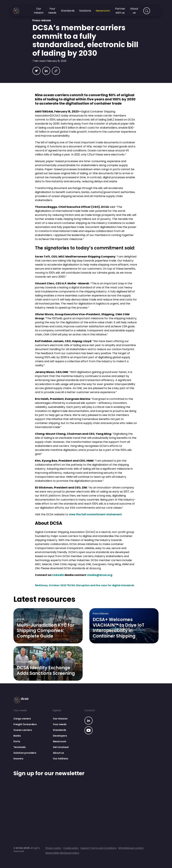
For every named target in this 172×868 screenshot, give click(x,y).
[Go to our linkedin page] (89, 721)
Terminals (20, 747)
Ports (17, 741)
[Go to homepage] (20, 11)
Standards (60, 730)
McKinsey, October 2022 (51, 585)
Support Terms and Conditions (98, 848)
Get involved (61, 747)
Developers (60, 736)
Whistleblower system (131, 848)
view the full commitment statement (95, 514)
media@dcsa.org (100, 575)
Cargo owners (22, 719)
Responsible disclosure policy (62, 853)
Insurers (18, 759)
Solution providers (25, 753)
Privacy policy (53, 848)
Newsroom (60, 741)
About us (58, 753)
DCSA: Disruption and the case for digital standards (101, 585)
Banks (17, 736)
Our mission (60, 719)
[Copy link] (56, 71)
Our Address (61, 759)
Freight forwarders (25, 724)
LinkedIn (58, 575)
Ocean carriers (23, 730)
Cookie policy (71, 848)
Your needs (60, 724)
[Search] (147, 11)
